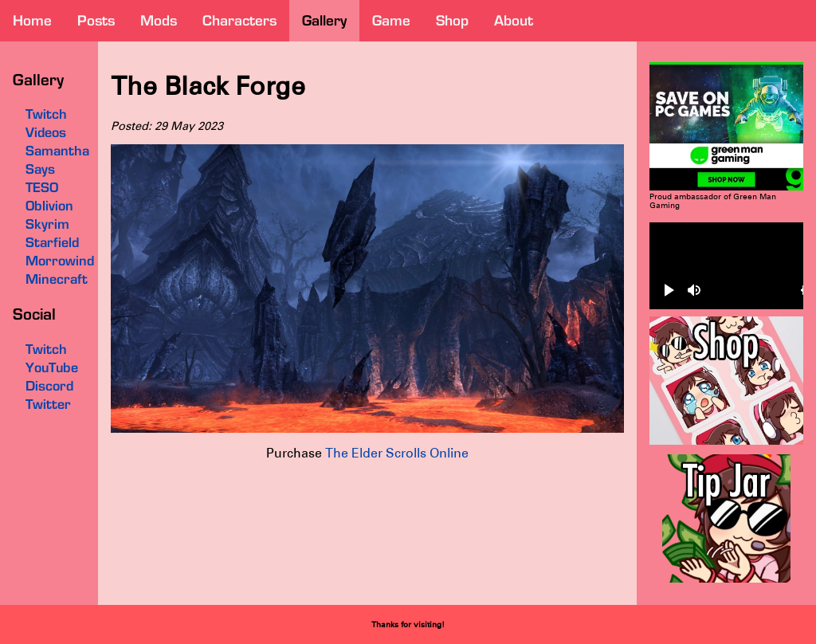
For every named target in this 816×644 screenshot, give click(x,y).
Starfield (52, 242)
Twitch (46, 349)
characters (239, 20)
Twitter (48, 404)
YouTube (52, 367)
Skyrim (47, 224)
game (391, 20)
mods (159, 20)
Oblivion (49, 206)
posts (96, 20)
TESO (42, 187)
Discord (49, 386)
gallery (324, 20)
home (32, 20)
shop (452, 20)
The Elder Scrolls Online (397, 453)
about (514, 20)
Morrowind (60, 261)
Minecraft (57, 279)
